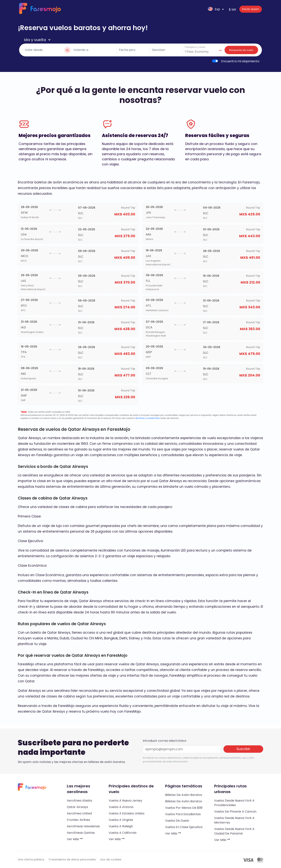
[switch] (215, 61)
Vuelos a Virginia (121, 820)
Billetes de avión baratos (184, 795)
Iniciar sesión (251, 9)
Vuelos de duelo (177, 821)
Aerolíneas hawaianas (83, 826)
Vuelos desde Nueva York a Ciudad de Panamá (234, 831)
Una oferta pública (31, 859)
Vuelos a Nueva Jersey (125, 801)
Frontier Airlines (78, 820)
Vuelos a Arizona (121, 807)
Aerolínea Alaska (79, 801)
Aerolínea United (79, 813)
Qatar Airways (77, 807)
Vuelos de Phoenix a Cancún (235, 812)
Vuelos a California (123, 833)
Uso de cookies (111, 859)
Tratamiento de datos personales (72, 859)
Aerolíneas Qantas (81, 833)
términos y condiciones (147, 418)
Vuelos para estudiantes (183, 814)
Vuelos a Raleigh (121, 826)
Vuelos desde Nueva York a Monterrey (234, 820)
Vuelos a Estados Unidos (127, 813)
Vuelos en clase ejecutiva (184, 827)
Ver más (75, 839)
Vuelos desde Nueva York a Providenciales (234, 803)
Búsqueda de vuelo (241, 50)
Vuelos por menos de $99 (184, 808)
